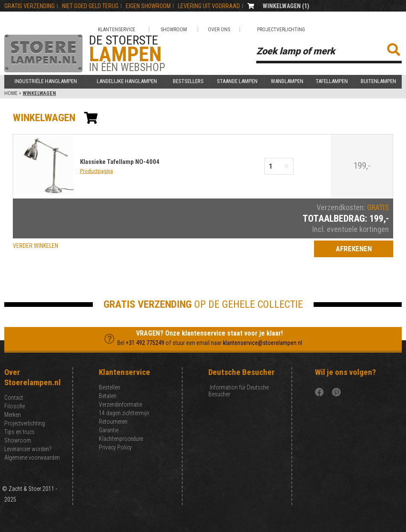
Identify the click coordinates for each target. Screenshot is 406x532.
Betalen (108, 396)
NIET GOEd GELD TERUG (90, 6)
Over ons (219, 30)
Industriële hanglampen (46, 82)
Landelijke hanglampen (127, 82)
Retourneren (113, 422)
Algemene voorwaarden (32, 458)
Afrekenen (354, 249)
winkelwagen (44, 118)
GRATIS (378, 207)
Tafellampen (332, 82)
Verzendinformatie (120, 404)
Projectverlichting (281, 30)
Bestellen (110, 387)
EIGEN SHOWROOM (148, 6)
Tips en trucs (19, 432)
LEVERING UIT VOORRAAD (209, 6)
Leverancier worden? (28, 449)
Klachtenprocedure (121, 439)
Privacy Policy (115, 447)
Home (11, 93)
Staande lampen (237, 82)
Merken (13, 415)
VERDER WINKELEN (36, 246)
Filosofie (15, 406)
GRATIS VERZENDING (30, 6)
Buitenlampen (378, 82)
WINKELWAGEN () (286, 6)
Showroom (174, 30)
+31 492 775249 (145, 343)
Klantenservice (117, 30)
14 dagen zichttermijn (124, 413)
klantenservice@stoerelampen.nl (262, 343)
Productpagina (96, 171)
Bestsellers (188, 82)
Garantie (109, 430)
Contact (14, 398)
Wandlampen (287, 82)
